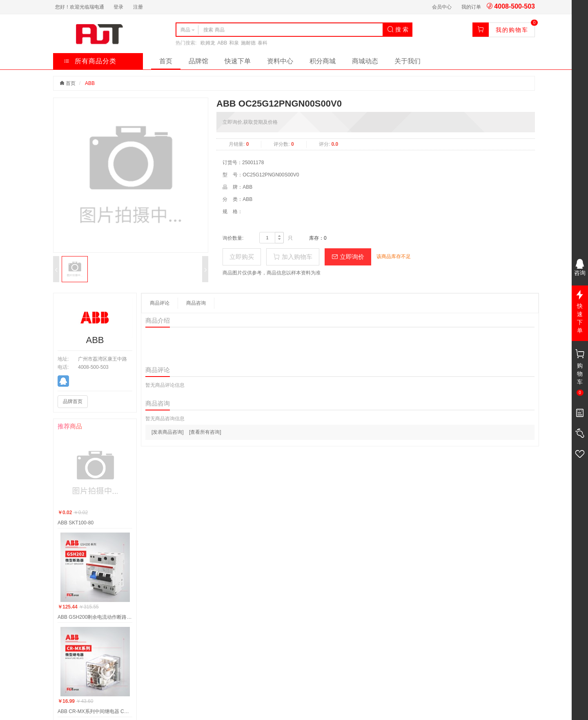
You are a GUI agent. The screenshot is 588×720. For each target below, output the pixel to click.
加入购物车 (293, 257)
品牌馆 (198, 61)
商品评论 (160, 303)
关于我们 (408, 61)
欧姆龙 (208, 43)
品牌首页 (73, 401)
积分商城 (323, 61)
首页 (166, 61)
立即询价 (348, 257)
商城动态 (365, 61)
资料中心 (280, 61)
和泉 (234, 43)
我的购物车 (512, 30)
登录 (118, 7)
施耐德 (248, 43)
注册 (138, 7)
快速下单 (238, 61)
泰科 (263, 43)
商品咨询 (196, 303)
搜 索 (398, 29)
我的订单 (471, 7)
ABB (222, 43)
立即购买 (242, 257)
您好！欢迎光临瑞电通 (80, 7)
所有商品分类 (90, 61)
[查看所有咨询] (205, 432)
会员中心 (442, 7)
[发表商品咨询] (168, 432)
